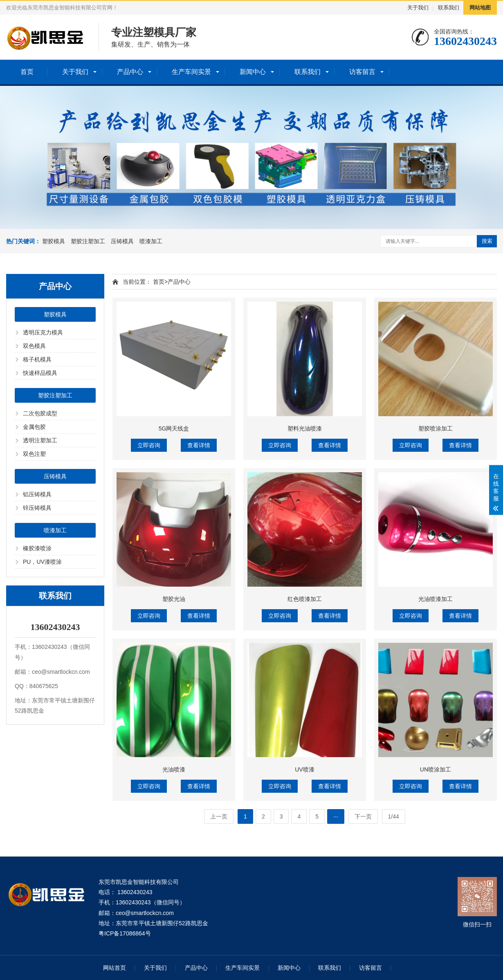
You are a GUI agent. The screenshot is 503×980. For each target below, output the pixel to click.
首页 (27, 72)
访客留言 (362, 72)
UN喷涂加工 (436, 769)
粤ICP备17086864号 (125, 933)
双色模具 (34, 346)
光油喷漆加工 (436, 599)
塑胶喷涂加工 (436, 428)
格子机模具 (37, 359)
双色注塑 (34, 454)
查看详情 (199, 445)
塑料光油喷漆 (305, 428)
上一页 (219, 816)
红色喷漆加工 (305, 599)
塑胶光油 (174, 599)
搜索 (487, 241)
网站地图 (480, 8)
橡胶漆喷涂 (37, 548)
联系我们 (449, 8)
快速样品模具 (40, 373)
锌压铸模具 (37, 508)
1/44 (394, 816)
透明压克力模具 (43, 332)
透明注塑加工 (40, 440)
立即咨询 (149, 445)
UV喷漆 (304, 769)
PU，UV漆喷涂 (42, 562)
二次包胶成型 (40, 413)
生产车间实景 (191, 72)
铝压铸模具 (37, 494)
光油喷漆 (174, 769)
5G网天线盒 (174, 428)
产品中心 (130, 72)
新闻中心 (253, 72)
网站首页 (115, 968)
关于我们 (418, 8)
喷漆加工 (151, 241)
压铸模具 (122, 241)
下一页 (363, 816)
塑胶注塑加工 (88, 241)
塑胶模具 (54, 241)
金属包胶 (34, 427)
